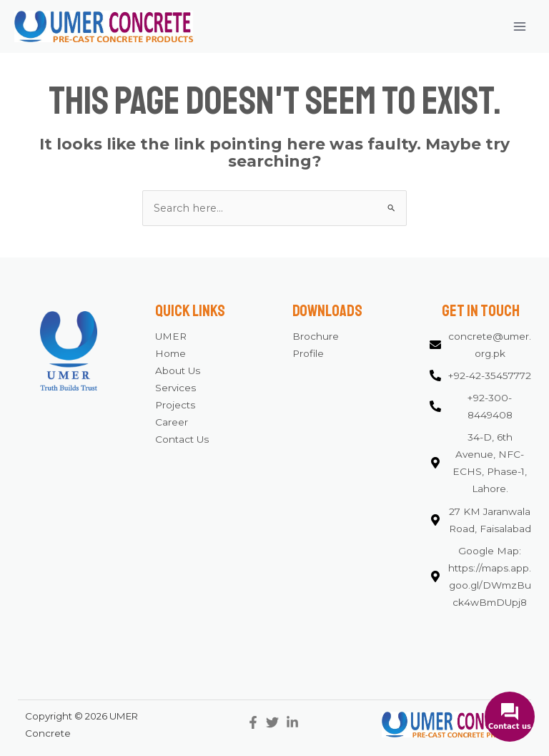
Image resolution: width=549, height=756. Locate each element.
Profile (308, 353)
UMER (171, 336)
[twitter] (274, 722)
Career (172, 422)
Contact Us (182, 439)
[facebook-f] (255, 722)
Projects (175, 405)
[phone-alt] (480, 377)
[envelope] (480, 346)
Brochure (316, 336)
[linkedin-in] (294, 722)
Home (170, 353)
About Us (178, 370)
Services (175, 388)
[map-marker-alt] (480, 464)
